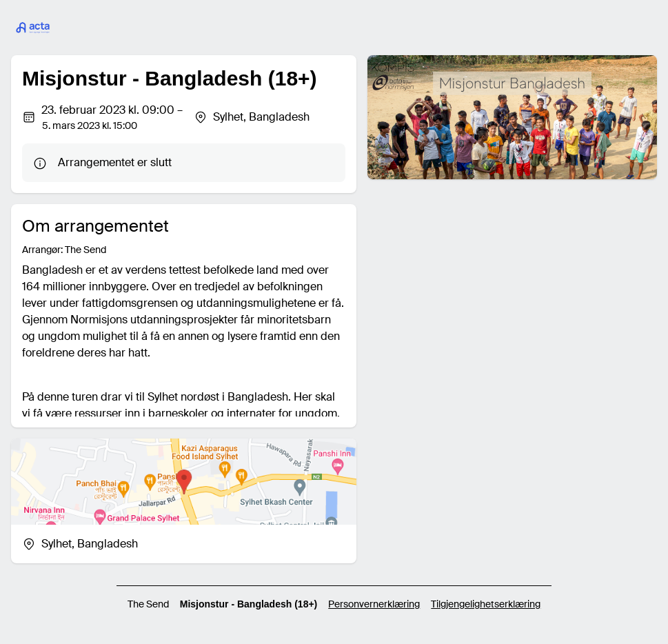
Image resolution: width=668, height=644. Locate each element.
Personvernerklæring (374, 604)
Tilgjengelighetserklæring (486, 604)
